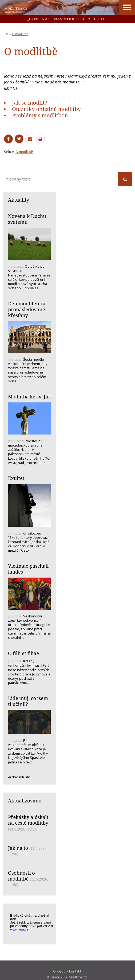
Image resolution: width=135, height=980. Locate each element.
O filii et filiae (23, 653)
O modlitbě (20, 34)
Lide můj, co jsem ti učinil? (28, 701)
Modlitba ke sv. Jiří (29, 397)
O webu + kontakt (67, 971)
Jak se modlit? (30, 103)
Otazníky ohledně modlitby (46, 109)
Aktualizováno (25, 801)
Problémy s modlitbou (40, 115)
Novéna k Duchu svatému (27, 219)
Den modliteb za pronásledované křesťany (27, 309)
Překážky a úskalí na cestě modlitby (28, 820)
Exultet (16, 478)
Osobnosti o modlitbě (21, 876)
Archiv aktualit (19, 777)
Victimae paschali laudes (28, 569)
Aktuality (19, 200)
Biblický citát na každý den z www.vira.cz (32, 925)
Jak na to (18, 848)
